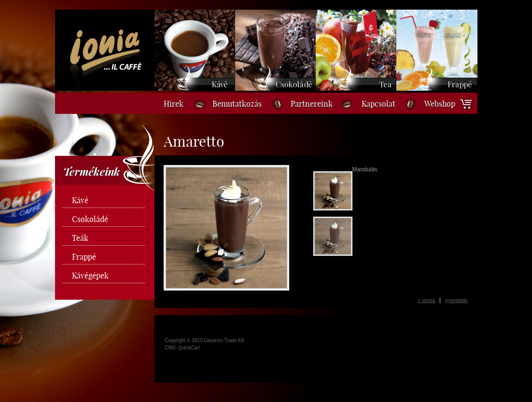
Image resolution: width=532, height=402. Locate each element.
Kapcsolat (378, 104)
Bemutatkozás (237, 104)
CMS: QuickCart (182, 348)
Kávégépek (90, 276)
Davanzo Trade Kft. (224, 340)
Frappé (84, 257)
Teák (80, 238)
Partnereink (312, 104)
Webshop (440, 104)
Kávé (80, 200)
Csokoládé (90, 219)
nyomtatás (456, 300)
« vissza (426, 300)
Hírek (174, 104)
